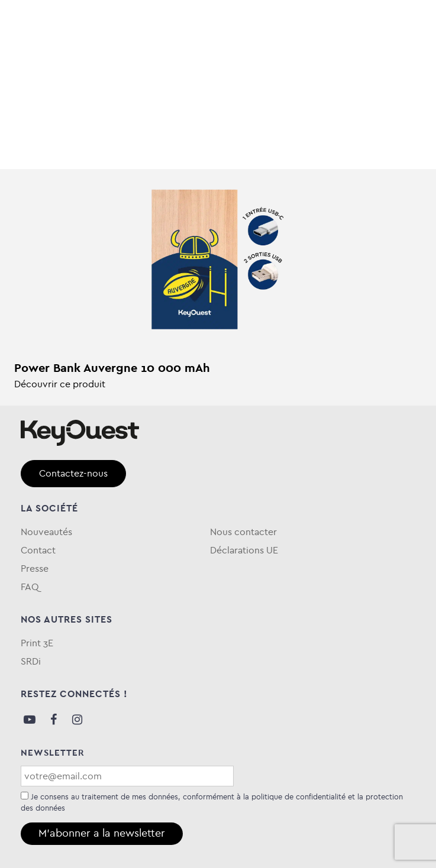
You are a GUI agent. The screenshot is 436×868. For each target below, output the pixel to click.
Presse (35, 569)
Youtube (30, 720)
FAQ (30, 587)
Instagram (77, 720)
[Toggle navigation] (398, 24)
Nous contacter (243, 532)
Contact (38, 550)
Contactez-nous (73, 473)
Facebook (53, 720)
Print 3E (37, 643)
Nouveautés (46, 532)
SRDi (31, 661)
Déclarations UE (244, 550)
